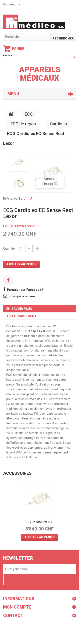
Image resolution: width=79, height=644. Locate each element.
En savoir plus (19, 309)
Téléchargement (21, 316)
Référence (10, 199)
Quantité (9, 249)
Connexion (10, 4)
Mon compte (17, 607)
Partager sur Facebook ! (25, 290)
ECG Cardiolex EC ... (40, 522)
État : (7, 226)
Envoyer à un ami (22, 296)
